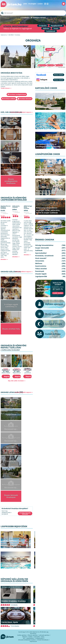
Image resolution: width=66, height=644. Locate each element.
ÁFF (24, 638)
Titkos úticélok (41, 269)
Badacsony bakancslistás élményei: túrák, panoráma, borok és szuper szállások (48, 210)
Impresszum (33, 641)
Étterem (25, 637)
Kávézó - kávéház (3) (11, 158)
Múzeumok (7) (11, 449)
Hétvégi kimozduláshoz (54, 164)
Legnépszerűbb (40, 166)
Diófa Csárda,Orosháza (16, 207)
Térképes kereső (39, 18)
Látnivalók (37, 637)
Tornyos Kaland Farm (11, 438)
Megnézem (7, 376)
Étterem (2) (11, 123)
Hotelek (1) (11, 294)
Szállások (16, 539)
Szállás (30, 637)
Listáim (40, 4)
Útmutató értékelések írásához (27, 640)
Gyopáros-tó (11, 414)
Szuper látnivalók (53, 101)
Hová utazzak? (5, 557)
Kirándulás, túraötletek (52, 165)
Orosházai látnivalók (26, 99)
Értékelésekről (40, 638)
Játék (25, 4)
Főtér (11, 473)
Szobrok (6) (11, 461)
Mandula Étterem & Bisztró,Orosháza (6, 207)
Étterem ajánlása (33, 635)
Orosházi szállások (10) (11, 272)
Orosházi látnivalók (10, 392)
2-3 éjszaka (43, 26)
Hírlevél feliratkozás (43, 640)
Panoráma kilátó (11, 426)
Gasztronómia (41, 266)
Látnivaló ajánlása (44, 635)
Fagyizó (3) (11, 146)
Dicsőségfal (32, 4)
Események (40, 271)
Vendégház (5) (11, 282)
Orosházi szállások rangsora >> (24, 272)
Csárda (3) (11, 134)
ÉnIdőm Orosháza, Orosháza (14, 601)
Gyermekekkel (23, 556)
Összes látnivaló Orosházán (11, 496)
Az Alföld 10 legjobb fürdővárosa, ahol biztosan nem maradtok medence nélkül (50, 125)
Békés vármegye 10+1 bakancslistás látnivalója (47, 106)
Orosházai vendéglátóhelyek (18, 94)
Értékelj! (26, 18)
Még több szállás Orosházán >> (17, 381)
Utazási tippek (19, 557)
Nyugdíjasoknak (57, 26)
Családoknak (51, 31)
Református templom (11, 485)
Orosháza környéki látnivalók (25, 513)
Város (43, 637)
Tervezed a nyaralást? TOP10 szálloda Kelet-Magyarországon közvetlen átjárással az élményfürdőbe (15, 563)
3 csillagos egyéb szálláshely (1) (11, 305)
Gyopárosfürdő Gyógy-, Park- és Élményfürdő (11, 403)
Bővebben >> (4, 259)
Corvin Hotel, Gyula (10, 622)
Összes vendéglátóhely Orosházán (11, 181)
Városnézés (40, 261)
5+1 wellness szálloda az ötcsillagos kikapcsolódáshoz (48, 145)
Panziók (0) (11, 317)
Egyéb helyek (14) (11, 169)
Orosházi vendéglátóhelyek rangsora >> (22, 112)
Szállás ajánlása (22, 635)
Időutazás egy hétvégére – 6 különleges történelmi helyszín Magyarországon (49, 171)
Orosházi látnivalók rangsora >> (24, 392)
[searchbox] (33, 13)
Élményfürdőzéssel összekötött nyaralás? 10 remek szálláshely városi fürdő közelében (15, 544)
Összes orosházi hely (11, 329)
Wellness (46, 28)
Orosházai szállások (10, 99)
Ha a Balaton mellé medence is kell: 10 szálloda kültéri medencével (49, 230)
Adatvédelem (30, 638)
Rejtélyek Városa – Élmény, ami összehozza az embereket (49, 192)
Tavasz (56, 28)
